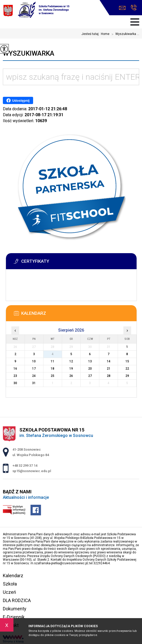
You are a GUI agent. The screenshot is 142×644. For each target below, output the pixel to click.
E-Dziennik (14, 617)
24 (34, 376)
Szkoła (10, 584)
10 (34, 361)
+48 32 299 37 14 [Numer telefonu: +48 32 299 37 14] (25, 466)
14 (109, 361)
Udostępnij (18, 100)
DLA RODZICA (17, 600)
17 (34, 369)
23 (15, 376)
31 (34, 383)
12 (71, 361)
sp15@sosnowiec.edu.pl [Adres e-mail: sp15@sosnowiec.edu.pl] (32, 471)
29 (127, 376)
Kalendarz (13, 576)
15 (127, 361)
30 (15, 383)
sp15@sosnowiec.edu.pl (122, 8)
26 (71, 376)
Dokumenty (15, 609)
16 (15, 369)
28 (109, 376)
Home (105, 34)
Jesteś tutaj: (91, 34)
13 (90, 361)
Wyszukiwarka (29, 53)
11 (53, 361)
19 (71, 369)
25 (53, 376)
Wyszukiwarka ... (124, 34)
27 (90, 376)
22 (127, 369)
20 (90, 369)
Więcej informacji (23, 286)
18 (53, 369)
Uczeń (9, 592)
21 (109, 369)
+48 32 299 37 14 (134, 8)
